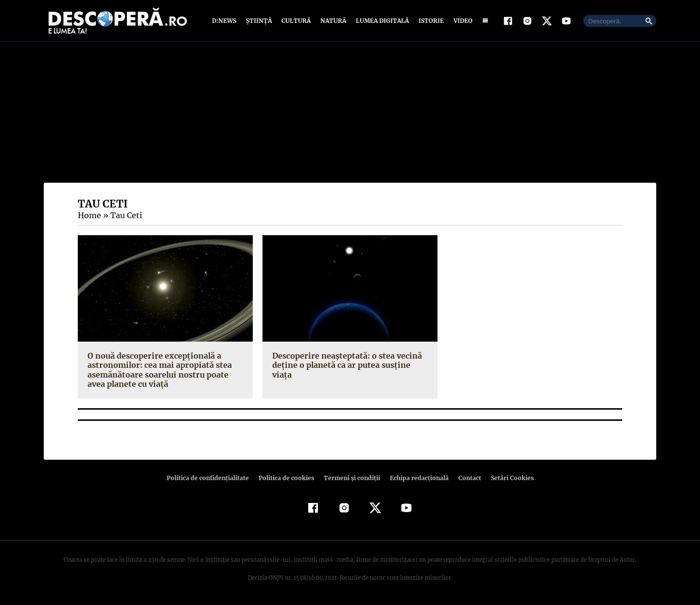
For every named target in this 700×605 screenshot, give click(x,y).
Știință (259, 21)
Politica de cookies (287, 478)
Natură (332, 21)
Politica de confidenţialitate (212, 478)
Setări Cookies (507, 478)
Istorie (429, 21)
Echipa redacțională (416, 478)
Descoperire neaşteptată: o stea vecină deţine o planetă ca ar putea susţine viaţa (350, 360)
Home (89, 215)
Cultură (296, 21)
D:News (226, 21)
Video (461, 21)
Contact (466, 478)
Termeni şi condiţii (350, 478)
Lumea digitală (381, 21)
